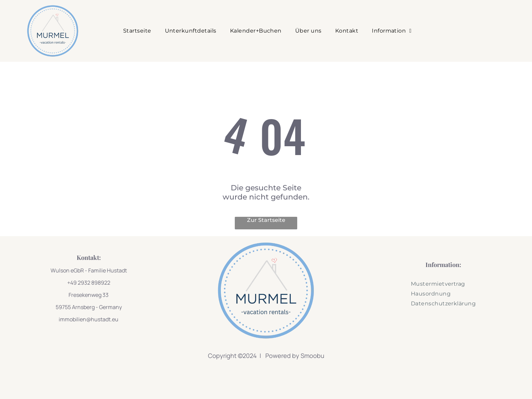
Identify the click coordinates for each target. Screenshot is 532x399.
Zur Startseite (266, 220)
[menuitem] (137, 31)
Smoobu (312, 356)
